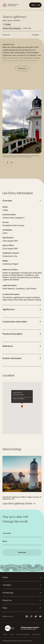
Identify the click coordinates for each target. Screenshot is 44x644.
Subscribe (22, 552)
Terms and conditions (23, 634)
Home (5, 634)
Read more (22, 68)
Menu (34, 5)
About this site (36, 634)
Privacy (12, 634)
